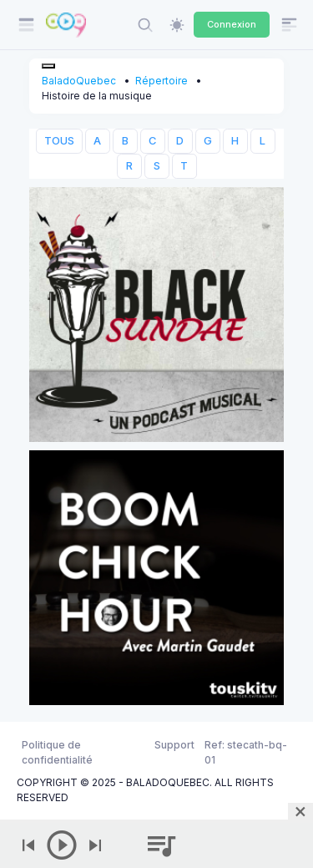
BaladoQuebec (79, 81)
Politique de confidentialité (57, 752)
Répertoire (162, 81)
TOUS (59, 141)
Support (174, 745)
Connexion (232, 24)
